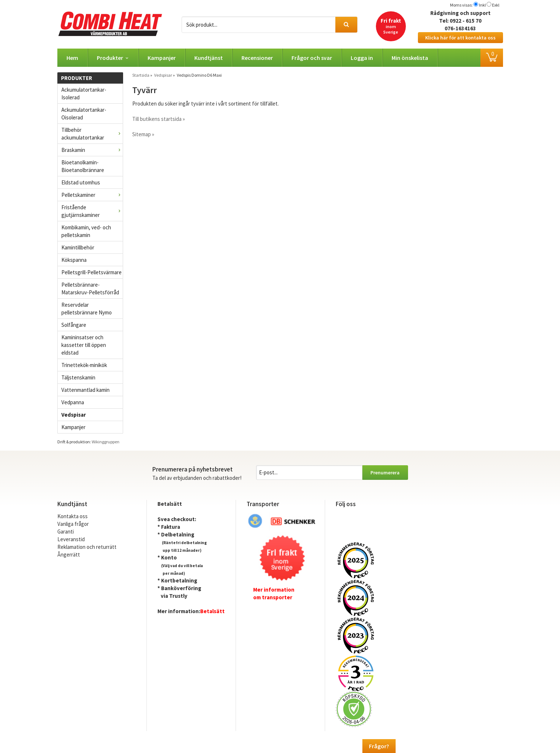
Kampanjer (162, 58)
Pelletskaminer (92, 195)
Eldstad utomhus (81, 182)
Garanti (66, 532)
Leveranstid (71, 539)
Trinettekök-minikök (84, 365)
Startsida (141, 75)
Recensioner (257, 58)
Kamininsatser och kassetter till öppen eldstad (84, 345)
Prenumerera (385, 473)
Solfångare (74, 325)
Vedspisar (74, 415)
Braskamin (92, 150)
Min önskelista (410, 58)
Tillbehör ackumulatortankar (92, 134)
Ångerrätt (69, 555)
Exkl (496, 5)
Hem (72, 58)
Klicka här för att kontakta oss (460, 38)
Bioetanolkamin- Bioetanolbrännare (83, 166)
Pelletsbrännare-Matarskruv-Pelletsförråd (90, 288)
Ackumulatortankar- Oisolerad (84, 114)
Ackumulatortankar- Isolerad (84, 93)
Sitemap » (143, 134)
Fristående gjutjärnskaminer (92, 211)
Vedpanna (73, 402)
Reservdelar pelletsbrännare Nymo (87, 309)
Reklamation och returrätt (87, 547)
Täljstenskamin (78, 377)
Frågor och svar (312, 58)
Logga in (362, 58)
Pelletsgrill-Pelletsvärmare (92, 272)
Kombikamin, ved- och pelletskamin (86, 231)
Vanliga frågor (73, 524)
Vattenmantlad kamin (85, 390)
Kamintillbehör (78, 247)
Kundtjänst (209, 58)
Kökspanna (74, 260)
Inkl (482, 5)
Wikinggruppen (106, 442)
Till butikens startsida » (159, 119)
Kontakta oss (73, 516)
